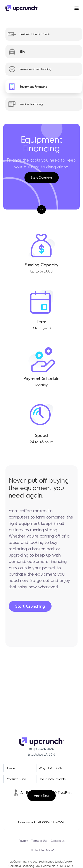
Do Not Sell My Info (43, 850)
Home (10, 768)
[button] (74, 8)
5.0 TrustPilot (62, 792)
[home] (21, 8)
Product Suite (16, 779)
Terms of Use (39, 841)
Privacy (23, 841)
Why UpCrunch (50, 768)
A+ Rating (28, 792)
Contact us (58, 841)
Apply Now (41, 796)
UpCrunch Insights (52, 779)
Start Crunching (42, 177)
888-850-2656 (54, 822)
